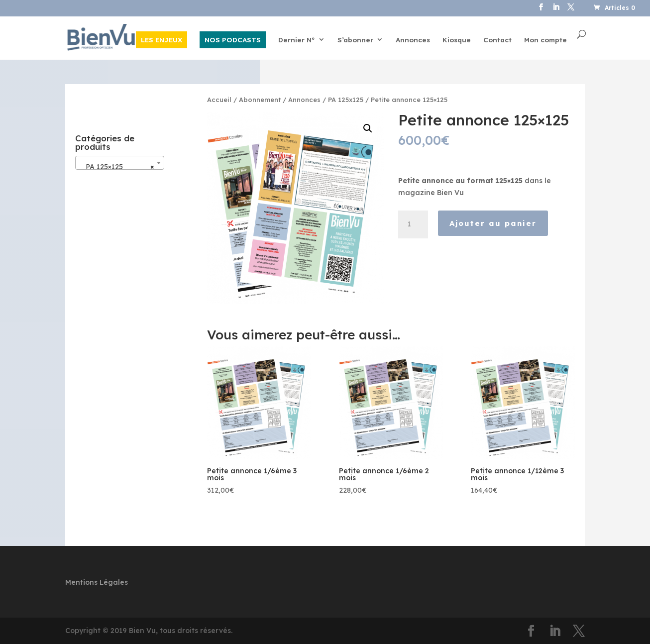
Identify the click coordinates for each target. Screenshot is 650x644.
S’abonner (355, 40)
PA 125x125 (346, 100)
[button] (368, 128)
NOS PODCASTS (233, 40)
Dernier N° (297, 40)
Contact (497, 40)
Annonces (413, 40)
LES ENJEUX (162, 40)
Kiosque (457, 40)
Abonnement (260, 100)
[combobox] (120, 163)
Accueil (219, 100)
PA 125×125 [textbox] (117, 167)
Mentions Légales (97, 582)
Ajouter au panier (493, 223)
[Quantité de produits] (413, 224)
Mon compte (545, 40)
